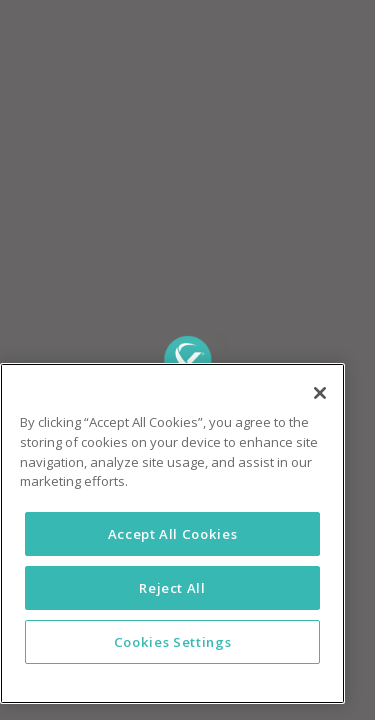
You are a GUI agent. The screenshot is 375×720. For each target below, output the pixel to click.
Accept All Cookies (173, 534)
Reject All (172, 588)
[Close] (320, 393)
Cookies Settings (173, 642)
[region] (172, 533)
